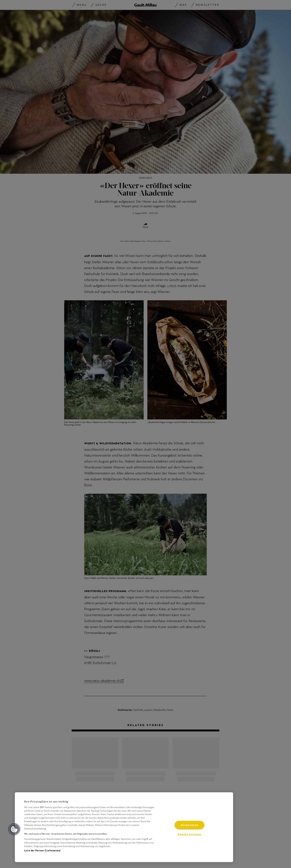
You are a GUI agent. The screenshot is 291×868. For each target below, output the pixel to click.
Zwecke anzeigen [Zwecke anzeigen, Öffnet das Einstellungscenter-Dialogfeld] (189, 834)
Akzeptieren (189, 825)
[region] (124, 827)
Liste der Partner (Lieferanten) (42, 851)
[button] (14, 829)
